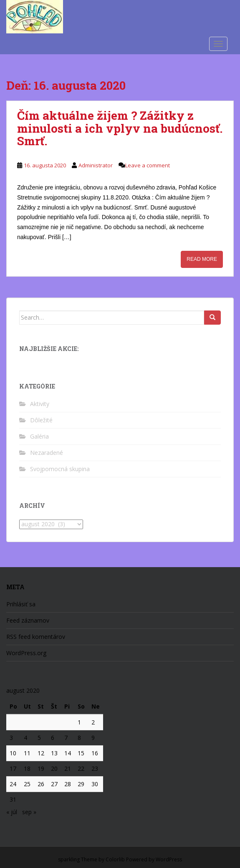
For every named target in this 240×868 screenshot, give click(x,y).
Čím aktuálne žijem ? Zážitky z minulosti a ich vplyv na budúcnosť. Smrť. (120, 128)
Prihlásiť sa (21, 604)
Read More (202, 259)
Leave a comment (148, 165)
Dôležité (41, 420)
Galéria (39, 436)
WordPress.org (26, 653)
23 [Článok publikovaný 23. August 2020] (95, 768)
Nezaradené (47, 453)
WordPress (169, 859)
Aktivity (40, 404)
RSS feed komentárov (36, 637)
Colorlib (115, 859)
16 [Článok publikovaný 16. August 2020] (95, 753)
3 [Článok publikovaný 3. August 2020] (11, 738)
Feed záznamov (28, 620)
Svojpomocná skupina (60, 469)
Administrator (96, 165)
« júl (12, 812)
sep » (29, 812)
